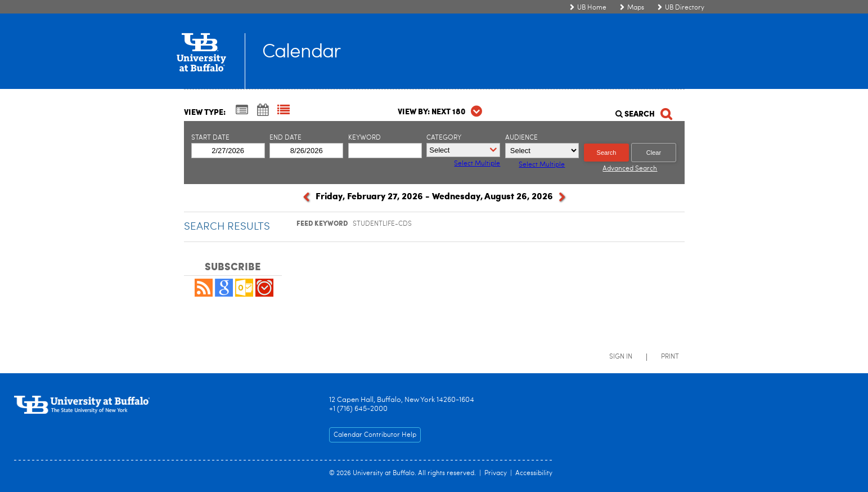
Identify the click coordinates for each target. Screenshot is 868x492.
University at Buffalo (384, 473)
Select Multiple (542, 165)
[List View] (284, 111)
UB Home (592, 8)
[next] (562, 199)
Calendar (301, 53)
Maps (636, 8)
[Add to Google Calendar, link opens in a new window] (224, 294)
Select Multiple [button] (477, 164)
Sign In (621, 357)
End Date (285, 138)
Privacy (496, 473)
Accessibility (534, 473)
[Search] (643, 111)
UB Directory (685, 8)
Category (444, 138)
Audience (521, 138)
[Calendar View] (263, 111)
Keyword (365, 138)
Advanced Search (630, 169)
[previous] (307, 199)
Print (670, 357)
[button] (204, 294)
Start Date (210, 138)
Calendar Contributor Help (375, 435)
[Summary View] (242, 111)
